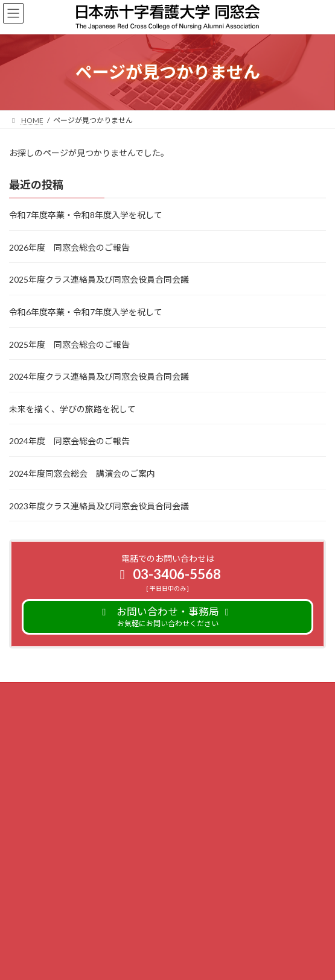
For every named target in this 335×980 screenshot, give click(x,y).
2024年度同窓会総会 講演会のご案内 (82, 473)
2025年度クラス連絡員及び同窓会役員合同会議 (99, 279)
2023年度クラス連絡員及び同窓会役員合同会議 (99, 505)
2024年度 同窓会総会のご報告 (69, 441)
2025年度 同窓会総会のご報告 (69, 344)
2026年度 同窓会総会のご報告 (69, 247)
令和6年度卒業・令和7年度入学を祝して (86, 312)
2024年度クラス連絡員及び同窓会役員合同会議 (99, 376)
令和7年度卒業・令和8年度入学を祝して (86, 215)
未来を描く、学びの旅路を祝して (72, 409)
